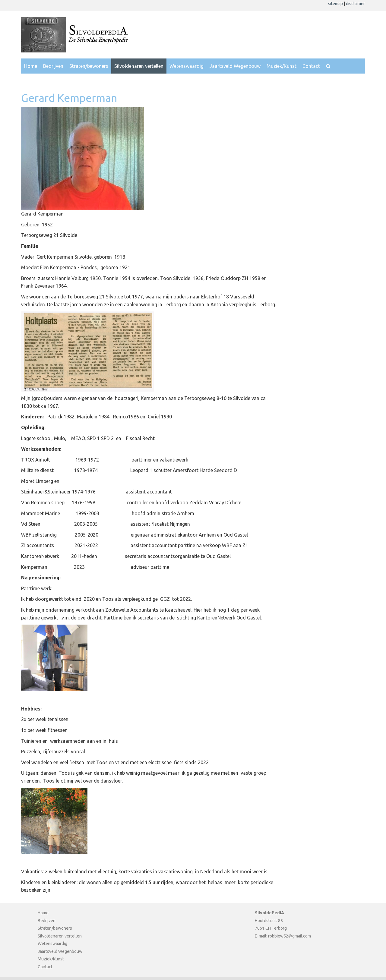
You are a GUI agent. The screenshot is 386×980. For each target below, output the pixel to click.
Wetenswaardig (187, 66)
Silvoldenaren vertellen (139, 66)
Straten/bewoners (89, 66)
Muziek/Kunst (282, 66)
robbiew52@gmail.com (289, 936)
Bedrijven (53, 66)
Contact (311, 66)
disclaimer (355, 4)
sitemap (336, 4)
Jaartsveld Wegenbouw (235, 66)
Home (31, 66)
